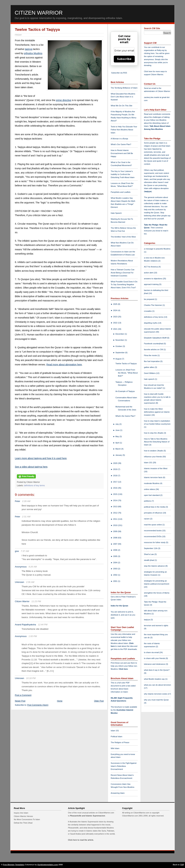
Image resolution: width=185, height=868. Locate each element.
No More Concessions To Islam (27, 819)
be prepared (149, 299)
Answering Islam (118, 793)
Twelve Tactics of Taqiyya (37, 30)
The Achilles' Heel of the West (123, 237)
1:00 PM (33, 636)
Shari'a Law (149, 554)
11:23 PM (36, 601)
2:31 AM (26, 517)
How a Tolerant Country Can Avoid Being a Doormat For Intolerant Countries (123, 273)
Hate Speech (116, 213)
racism (147, 519)
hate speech (149, 379)
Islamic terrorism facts (153, 477)
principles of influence (153, 513)
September (120, 353)
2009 (115, 531)
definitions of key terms (34, 486)
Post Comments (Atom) (38, 705)
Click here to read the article (81, 840)
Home (60, 701)
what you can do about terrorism (157, 685)
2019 (115, 469)
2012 (115, 513)
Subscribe (124, 59)
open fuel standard (152, 495)
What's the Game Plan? (125, 416)
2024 (115, 310)
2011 (115, 519)
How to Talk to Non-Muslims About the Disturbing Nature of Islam (157, 442)
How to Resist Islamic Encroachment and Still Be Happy (122, 153)
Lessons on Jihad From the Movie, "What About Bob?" (127, 373)
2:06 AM (30, 582)
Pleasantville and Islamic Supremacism (87, 816)
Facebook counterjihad (154, 344)
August (119, 359)
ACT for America (151, 267)
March (118, 449)
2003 (115, 569)
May (117, 436)
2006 (115, 550)
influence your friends (153, 457)
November (120, 340)
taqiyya (29, 49)
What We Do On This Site (122, 106)
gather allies (149, 367)
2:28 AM (26, 501)
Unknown (19, 582)
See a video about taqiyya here (31, 467)
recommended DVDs (153, 536)
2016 (115, 488)
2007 (115, 544)
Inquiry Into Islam (21, 813)
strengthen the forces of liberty (157, 593)
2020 (115, 463)
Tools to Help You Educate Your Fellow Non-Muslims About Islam (124, 130)
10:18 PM (31, 678)
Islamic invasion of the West (156, 468)
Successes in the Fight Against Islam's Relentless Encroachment (124, 766)
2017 (115, 482)
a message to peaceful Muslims (157, 249)
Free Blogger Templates (14, 865)
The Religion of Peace (120, 742)
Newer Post (20, 701)
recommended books (153, 531)
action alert (149, 273)
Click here (123, 669)
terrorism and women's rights (156, 625)
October (119, 346)
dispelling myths (151, 323)
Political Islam (116, 737)
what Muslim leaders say (155, 679)
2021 (115, 329)
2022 (115, 323)
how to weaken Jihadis (154, 451)
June (118, 430)
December (120, 334)
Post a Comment (23, 695)
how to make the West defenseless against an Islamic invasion (157, 412)
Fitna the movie (151, 355)
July (117, 424)
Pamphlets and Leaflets (121, 192)
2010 (115, 525)
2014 (115, 500)
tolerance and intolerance (155, 664)
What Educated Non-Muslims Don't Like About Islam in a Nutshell (123, 97)
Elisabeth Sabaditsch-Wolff (155, 338)
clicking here (149, 53)
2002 (115, 575)
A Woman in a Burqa (119, 139)
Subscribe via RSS (119, 73)
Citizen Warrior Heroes (23, 816)
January (119, 455)
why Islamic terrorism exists (156, 694)
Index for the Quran (119, 606)
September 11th (151, 548)
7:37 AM (25, 551)
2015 (115, 494)
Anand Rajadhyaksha (25, 625)
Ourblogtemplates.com (48, 865)
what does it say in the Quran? (157, 670)
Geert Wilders (150, 373)
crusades (148, 311)
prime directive (64, 100)
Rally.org (161, 50)
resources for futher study (155, 542)
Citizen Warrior (39, 13)
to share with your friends (155, 658)
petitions (148, 501)
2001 (115, 581)
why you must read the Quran (156, 700)
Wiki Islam (115, 748)
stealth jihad (149, 560)
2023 (115, 317)
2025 (115, 304)
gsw (17, 551)
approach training (152, 284)
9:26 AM (33, 567)
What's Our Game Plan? (121, 144)
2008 (115, 538)
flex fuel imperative (152, 361)
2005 (115, 556)
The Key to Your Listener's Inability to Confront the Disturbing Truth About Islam (123, 174)
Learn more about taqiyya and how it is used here (41, 458)
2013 (115, 507)
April (118, 443)
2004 (115, 563)
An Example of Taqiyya (125, 391)
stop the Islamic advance (155, 566)
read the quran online (153, 525)
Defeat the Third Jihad (23, 823)
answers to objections (153, 279)
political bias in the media (155, 507)
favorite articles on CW (154, 349)
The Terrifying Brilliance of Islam (124, 88)
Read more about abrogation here (64, 365)
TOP (182, 865)
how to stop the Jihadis (154, 433)
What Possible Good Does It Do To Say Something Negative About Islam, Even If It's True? (124, 285)
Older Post (99, 701)
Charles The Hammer (153, 305)
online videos (150, 489)
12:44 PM (43, 625)
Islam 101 (115, 731)
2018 (115, 476)
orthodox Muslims (33, 53)
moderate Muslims (152, 483)
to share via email (152, 652)
